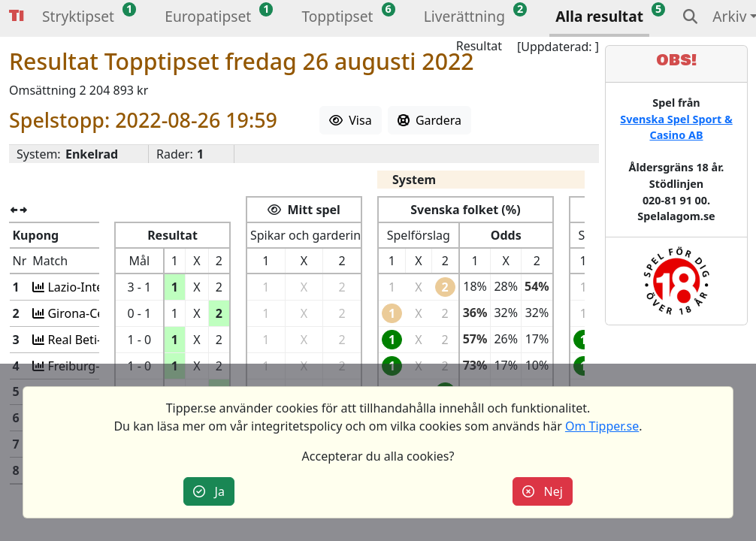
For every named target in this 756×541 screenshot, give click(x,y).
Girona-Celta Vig (91, 313)
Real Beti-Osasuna (96, 340)
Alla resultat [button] (599, 16)
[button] (78, 18)
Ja (209, 491)
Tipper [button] (17, 16)
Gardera (429, 120)
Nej (543, 491)
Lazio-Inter (76, 287)
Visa (351, 120)
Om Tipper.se (602, 426)
